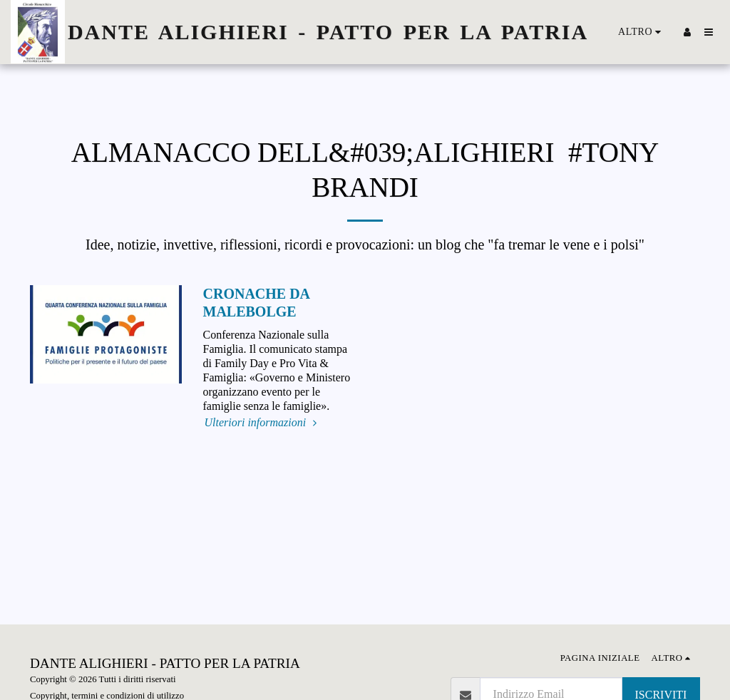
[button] (709, 32)
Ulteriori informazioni (263, 422)
